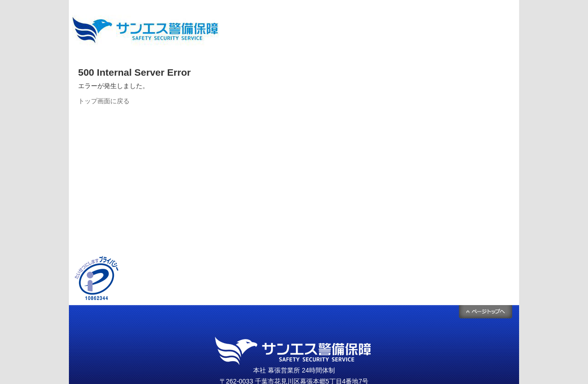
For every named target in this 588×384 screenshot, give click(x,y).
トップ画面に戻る (104, 101)
